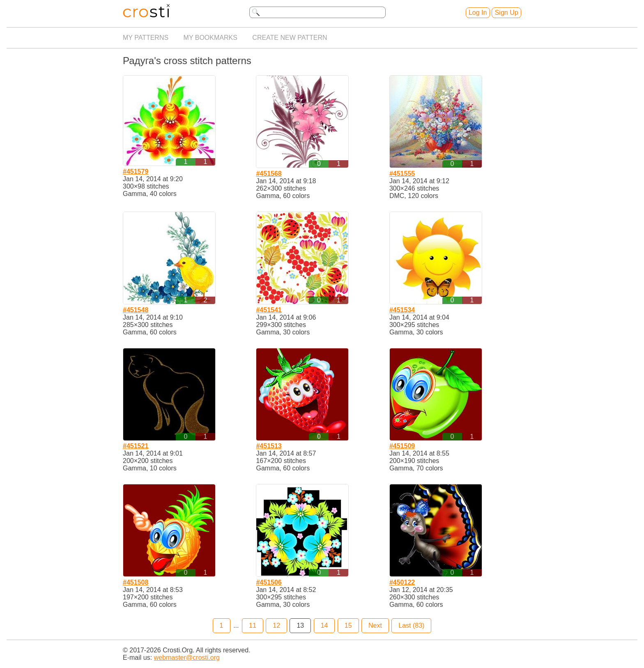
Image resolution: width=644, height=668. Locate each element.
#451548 (136, 310)
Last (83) (411, 625)
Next (375, 625)
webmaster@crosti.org (187, 658)
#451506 (269, 582)
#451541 (269, 310)
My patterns (146, 38)
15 (348, 625)
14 (324, 625)
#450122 (402, 582)
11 (253, 625)
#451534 (402, 310)
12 (276, 625)
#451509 (402, 446)
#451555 (402, 174)
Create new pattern (290, 38)
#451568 (269, 174)
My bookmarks (210, 38)
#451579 (136, 172)
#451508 (136, 582)
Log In (478, 13)
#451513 (269, 446)
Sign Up (507, 13)
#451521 (136, 446)
